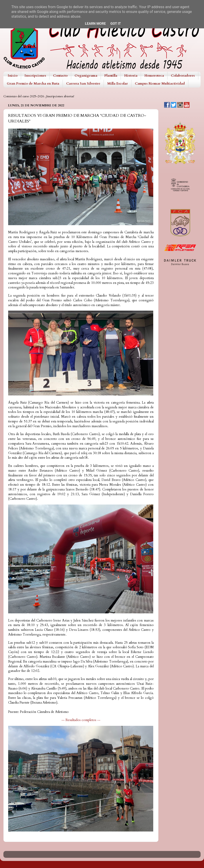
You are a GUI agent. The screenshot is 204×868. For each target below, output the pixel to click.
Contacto (60, 76)
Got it (116, 24)
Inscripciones (35, 76)
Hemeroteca (154, 76)
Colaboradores (183, 76)
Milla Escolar (118, 83)
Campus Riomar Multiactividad (160, 83)
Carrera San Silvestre (83, 83)
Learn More (95, 24)
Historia (131, 76)
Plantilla (111, 76)
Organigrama (86, 76)
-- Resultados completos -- (81, 720)
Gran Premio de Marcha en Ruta (33, 83)
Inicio (13, 76)
